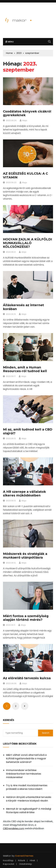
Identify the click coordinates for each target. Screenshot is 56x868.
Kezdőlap (8, 860)
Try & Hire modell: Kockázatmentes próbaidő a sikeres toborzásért (27, 787)
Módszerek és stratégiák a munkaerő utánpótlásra (25, 556)
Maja (25, 120)
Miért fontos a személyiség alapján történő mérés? (26, 618)
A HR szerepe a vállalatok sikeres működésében (24, 494)
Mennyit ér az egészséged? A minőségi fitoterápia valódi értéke (29, 811)
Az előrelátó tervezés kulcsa (27, 678)
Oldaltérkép (25, 864)
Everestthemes (24, 856)
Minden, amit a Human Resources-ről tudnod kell (25, 369)
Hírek (32, 860)
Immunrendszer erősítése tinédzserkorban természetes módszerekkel (24, 774)
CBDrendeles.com (14, 828)
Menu (9, 42)
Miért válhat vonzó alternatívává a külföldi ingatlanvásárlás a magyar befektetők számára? (26, 759)
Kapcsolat (9, 864)
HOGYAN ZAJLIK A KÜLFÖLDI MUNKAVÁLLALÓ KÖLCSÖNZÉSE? (27, 243)
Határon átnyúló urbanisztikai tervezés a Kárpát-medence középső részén (29, 799)
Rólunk (22, 860)
